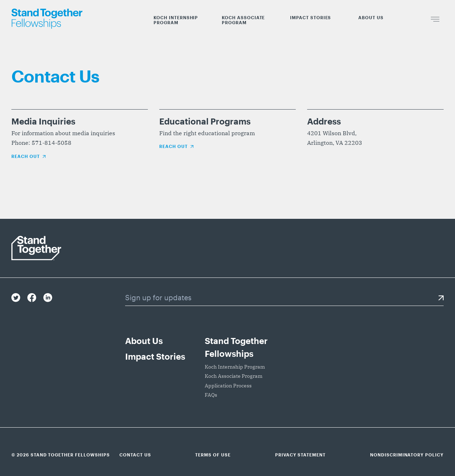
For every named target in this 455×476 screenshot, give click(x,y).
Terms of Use (213, 455)
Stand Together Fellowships (236, 347)
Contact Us (135, 455)
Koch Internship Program (176, 20)
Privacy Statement (300, 455)
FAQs (211, 395)
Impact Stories (311, 17)
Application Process (228, 386)
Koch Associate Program (243, 20)
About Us (371, 17)
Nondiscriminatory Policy (407, 455)
